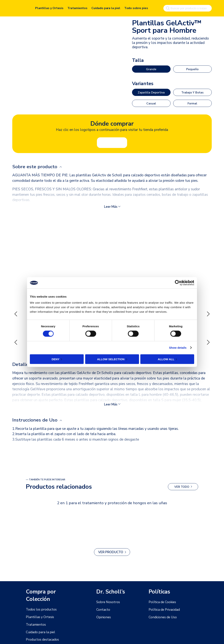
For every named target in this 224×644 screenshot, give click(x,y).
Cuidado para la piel (106, 7)
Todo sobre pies (136, 7)
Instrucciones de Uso (36, 418)
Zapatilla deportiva (151, 92)
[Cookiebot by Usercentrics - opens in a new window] (178, 283)
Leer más (111, 206)
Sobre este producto (36, 165)
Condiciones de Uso (162, 617)
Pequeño (192, 69)
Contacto (102, 610)
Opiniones (103, 617)
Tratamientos (77, 7)
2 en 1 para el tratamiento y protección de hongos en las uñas (112, 500)
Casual (151, 103)
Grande (151, 69)
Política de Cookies (161, 602)
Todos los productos (40, 610)
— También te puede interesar (46, 477)
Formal (192, 103)
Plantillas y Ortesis (49, 7)
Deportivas (140, 15)
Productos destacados (41, 640)
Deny (56, 359)
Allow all (166, 359)
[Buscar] (167, 7)
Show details (178, 348)
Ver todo (182, 485)
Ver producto (111, 550)
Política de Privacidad (163, 610)
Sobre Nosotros (107, 602)
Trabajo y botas (192, 92)
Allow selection (111, 359)
